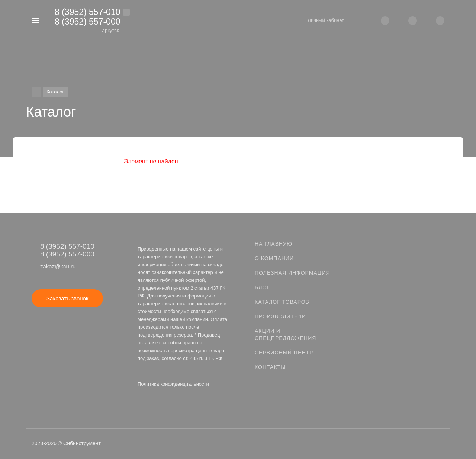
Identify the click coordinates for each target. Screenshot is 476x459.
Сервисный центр (284, 353)
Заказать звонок (67, 298)
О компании (274, 258)
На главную (274, 244)
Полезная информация (292, 273)
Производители (280, 316)
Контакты (270, 367)
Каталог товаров (282, 302)
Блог (262, 287)
